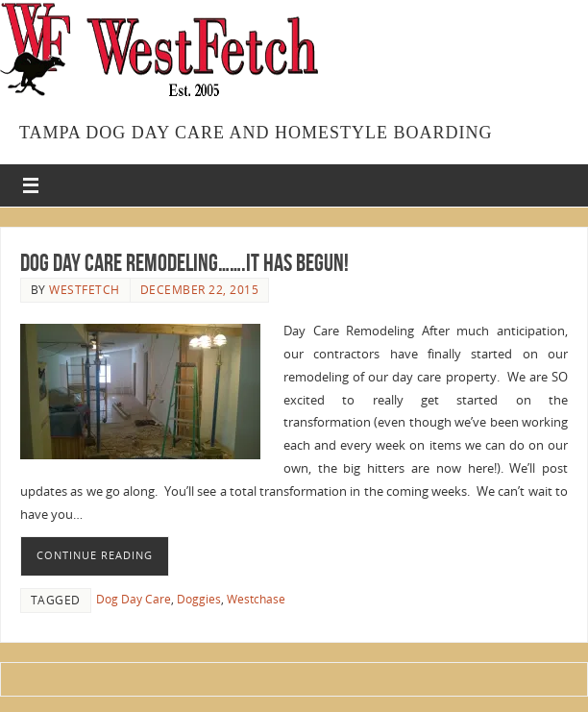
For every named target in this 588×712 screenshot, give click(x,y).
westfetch (85, 290)
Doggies (199, 599)
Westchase (256, 599)
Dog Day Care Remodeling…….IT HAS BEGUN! (184, 262)
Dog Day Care (134, 599)
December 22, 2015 (200, 290)
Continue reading (95, 555)
